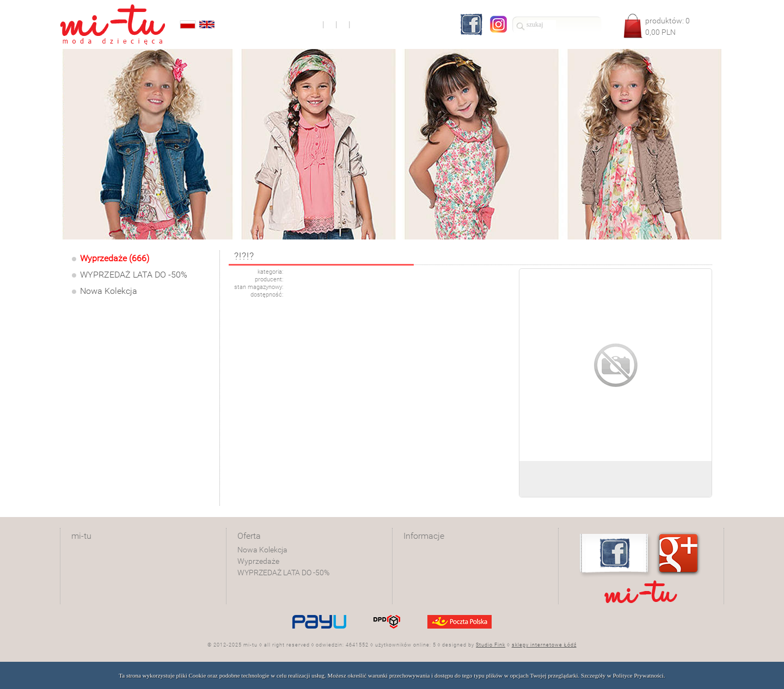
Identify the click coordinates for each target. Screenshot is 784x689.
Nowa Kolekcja (109, 291)
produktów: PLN (667, 26)
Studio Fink (491, 645)
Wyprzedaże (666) (115, 258)
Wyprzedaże (258, 561)
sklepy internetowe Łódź (544, 645)
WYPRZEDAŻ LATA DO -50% (134, 275)
